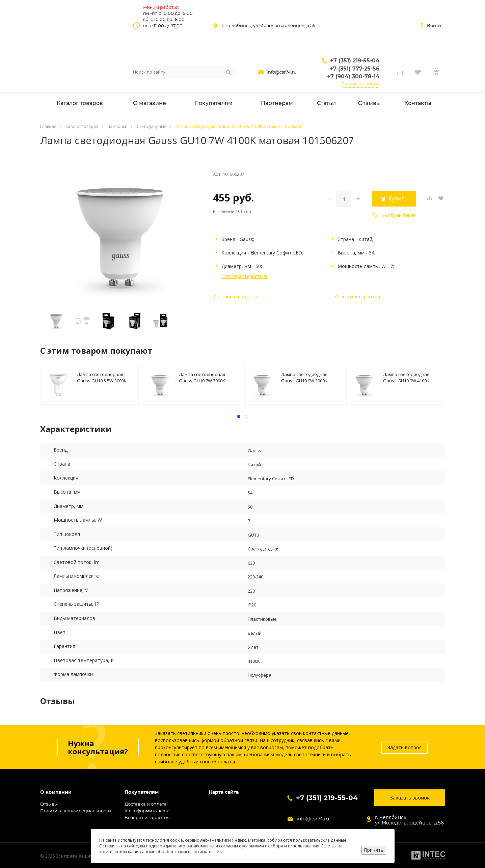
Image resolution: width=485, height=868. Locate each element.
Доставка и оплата (235, 296)
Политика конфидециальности (76, 811)
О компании (56, 792)
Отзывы (49, 804)
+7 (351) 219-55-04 (355, 61)
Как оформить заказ (147, 811)
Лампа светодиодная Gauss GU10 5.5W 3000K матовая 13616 (102, 377)
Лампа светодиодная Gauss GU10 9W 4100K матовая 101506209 (406, 377)
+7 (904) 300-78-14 (353, 76)
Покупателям (142, 792)
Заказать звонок (361, 84)
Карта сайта (224, 792)
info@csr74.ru (282, 72)
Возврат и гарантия (357, 296)
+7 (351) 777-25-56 (355, 69)
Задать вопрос (405, 747)
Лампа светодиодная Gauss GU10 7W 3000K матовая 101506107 (202, 377)
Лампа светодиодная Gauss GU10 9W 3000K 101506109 (304, 377)
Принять (374, 850)
